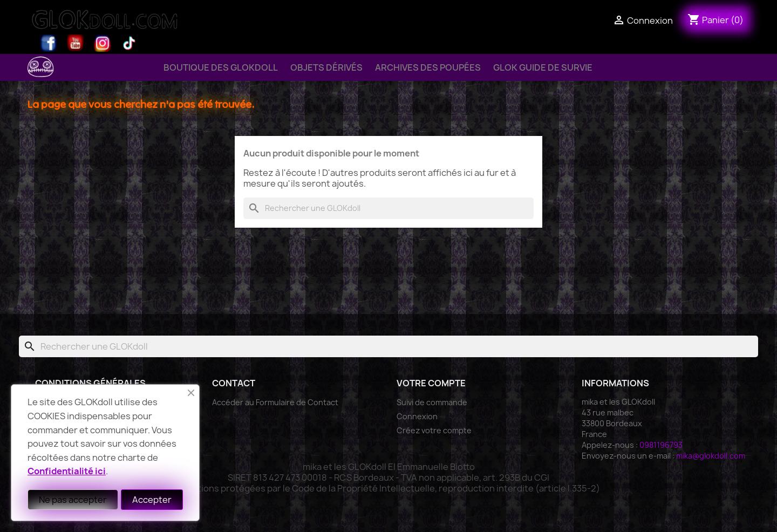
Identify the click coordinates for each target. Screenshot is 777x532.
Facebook (49, 43)
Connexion (417, 416)
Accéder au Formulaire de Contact (275, 402)
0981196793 (661, 445)
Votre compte (431, 383)
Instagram (103, 43)
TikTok (129, 43)
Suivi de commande (432, 402)
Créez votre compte (434, 430)
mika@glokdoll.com (711, 456)
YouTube (76, 43)
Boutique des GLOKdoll (221, 67)
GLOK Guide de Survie (543, 67)
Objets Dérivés (326, 67)
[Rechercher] (388, 208)
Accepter (152, 500)
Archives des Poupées (428, 67)
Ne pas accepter (73, 500)
